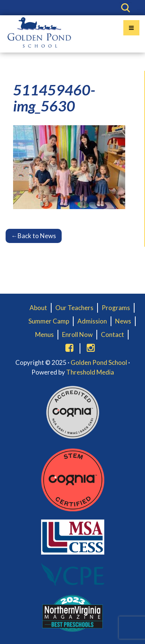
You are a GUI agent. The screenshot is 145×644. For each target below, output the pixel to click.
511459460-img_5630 (54, 98)
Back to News (34, 236)
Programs (116, 308)
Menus (44, 334)
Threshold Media (90, 372)
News (123, 321)
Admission (92, 321)
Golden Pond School (99, 362)
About (38, 308)
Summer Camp (49, 321)
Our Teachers (74, 308)
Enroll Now (77, 334)
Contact (112, 334)
